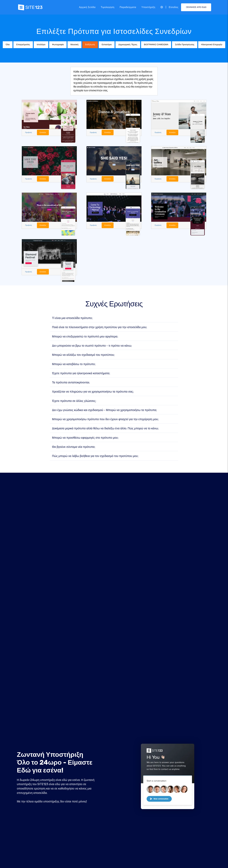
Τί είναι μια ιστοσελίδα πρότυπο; (72, 319)
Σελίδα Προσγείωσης (185, 45)
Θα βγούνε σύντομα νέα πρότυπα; (74, 448)
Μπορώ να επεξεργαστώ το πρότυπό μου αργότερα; (85, 337)
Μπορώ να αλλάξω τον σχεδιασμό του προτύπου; (83, 356)
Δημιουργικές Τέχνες (128, 45)
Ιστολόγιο (41, 45)
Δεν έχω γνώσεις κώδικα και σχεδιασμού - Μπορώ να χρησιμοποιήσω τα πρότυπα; (105, 411)
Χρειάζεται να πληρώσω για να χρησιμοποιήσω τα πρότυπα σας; (93, 392)
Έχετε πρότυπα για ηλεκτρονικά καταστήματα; (81, 374)
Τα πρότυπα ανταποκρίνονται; (71, 383)
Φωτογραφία (58, 45)
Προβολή (29, 133)
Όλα (8, 45)
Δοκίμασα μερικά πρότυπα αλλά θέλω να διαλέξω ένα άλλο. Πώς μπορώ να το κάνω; (105, 429)
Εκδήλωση (90, 45)
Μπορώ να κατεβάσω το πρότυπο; (74, 365)
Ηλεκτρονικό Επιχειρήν (212, 45)
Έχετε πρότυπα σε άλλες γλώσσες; (74, 402)
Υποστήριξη (148, 7)
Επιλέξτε (44, 133)
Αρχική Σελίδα (87, 7)
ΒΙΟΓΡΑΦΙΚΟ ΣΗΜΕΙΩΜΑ (156, 45)
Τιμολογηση (108, 7)
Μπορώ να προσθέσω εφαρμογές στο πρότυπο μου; (85, 439)
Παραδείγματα (128, 7)
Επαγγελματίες (23, 45)
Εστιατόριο (107, 45)
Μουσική (74, 45)
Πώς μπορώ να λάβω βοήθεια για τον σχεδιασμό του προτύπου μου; (95, 457)
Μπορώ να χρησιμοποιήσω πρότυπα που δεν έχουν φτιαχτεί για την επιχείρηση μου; (105, 420)
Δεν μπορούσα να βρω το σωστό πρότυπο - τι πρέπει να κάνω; (92, 346)
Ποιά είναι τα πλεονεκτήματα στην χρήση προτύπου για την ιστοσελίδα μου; (100, 328)
